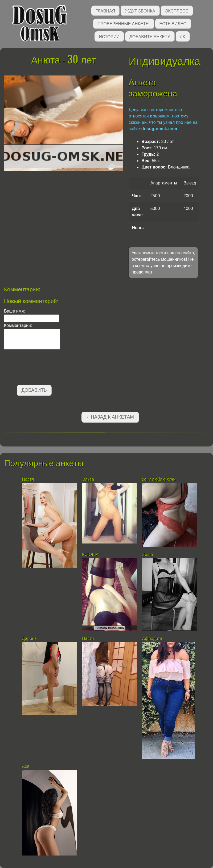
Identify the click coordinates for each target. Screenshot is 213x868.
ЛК (183, 36)
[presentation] (44, 368)
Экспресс (177, 10)
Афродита (152, 639)
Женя (148, 555)
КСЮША (90, 555)
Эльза (89, 479)
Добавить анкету (150, 36)
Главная (105, 10)
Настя (28, 479)
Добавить (34, 390)
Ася (26, 766)
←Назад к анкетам (110, 417)
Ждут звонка (140, 10)
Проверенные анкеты (123, 23)
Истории (109, 36)
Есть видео (173, 23)
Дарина (29, 639)
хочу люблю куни (159, 479)
